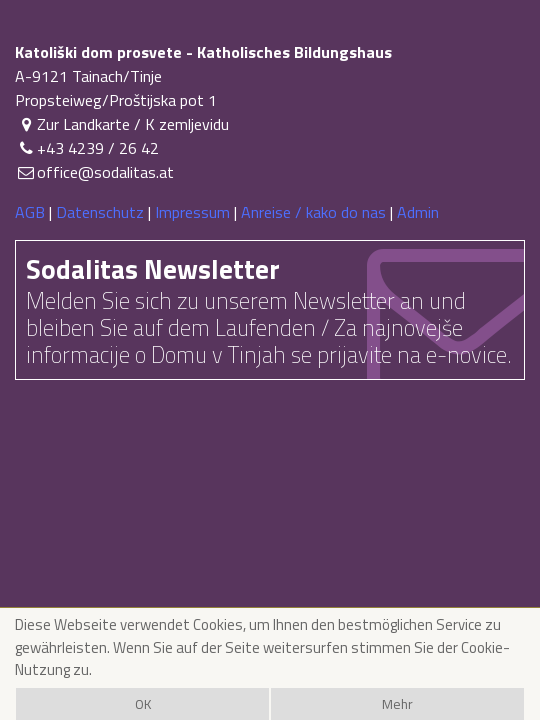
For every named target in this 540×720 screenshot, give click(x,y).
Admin (418, 212)
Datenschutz (100, 212)
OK (143, 704)
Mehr (397, 704)
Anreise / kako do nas (313, 212)
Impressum (192, 212)
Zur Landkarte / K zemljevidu (122, 124)
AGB (30, 212)
